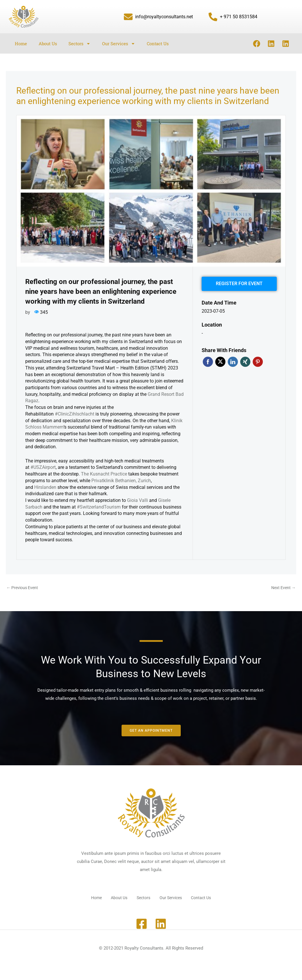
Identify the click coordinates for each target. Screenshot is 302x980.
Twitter (220, 360)
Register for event (239, 283)
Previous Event (23, 588)
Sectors (79, 44)
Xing (245, 360)
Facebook (208, 360)
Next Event (282, 588)
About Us (48, 43)
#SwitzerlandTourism (99, 507)
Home (21, 43)
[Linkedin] (161, 922)
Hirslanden (45, 487)
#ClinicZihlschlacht (75, 414)
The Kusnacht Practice (104, 474)
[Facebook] (142, 922)
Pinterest (258, 360)
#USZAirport (43, 467)
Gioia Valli (138, 500)
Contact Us (158, 43)
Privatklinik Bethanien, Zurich (121, 481)
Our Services (119, 44)
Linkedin (233, 360)
